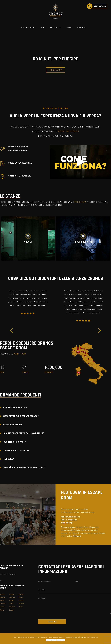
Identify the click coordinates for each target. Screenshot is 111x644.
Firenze (21, 601)
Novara (21, 597)
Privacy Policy (52, 640)
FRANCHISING (81, 28)
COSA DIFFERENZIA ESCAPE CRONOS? (21, 416)
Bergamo (12, 607)
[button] (80, 162)
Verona (2, 594)
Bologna (12, 610)
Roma (2, 610)
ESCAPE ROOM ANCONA (28, 28)
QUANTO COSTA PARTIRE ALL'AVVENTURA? (24, 433)
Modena (21, 604)
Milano (21, 607)
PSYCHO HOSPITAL (55, 28)
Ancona (21, 594)
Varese (2, 607)
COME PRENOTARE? (13, 425)
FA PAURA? (9, 459)
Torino (11, 604)
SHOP (42, 28)
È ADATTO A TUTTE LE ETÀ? (16, 450)
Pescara (12, 597)
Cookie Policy (61, 640)
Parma (11, 601)
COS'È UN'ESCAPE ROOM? (15, 408)
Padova (2, 601)
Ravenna (3, 604)
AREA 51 (69, 28)
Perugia (12, 594)
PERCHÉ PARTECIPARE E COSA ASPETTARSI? (24, 468)
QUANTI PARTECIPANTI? (15, 442)
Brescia (2, 597)
